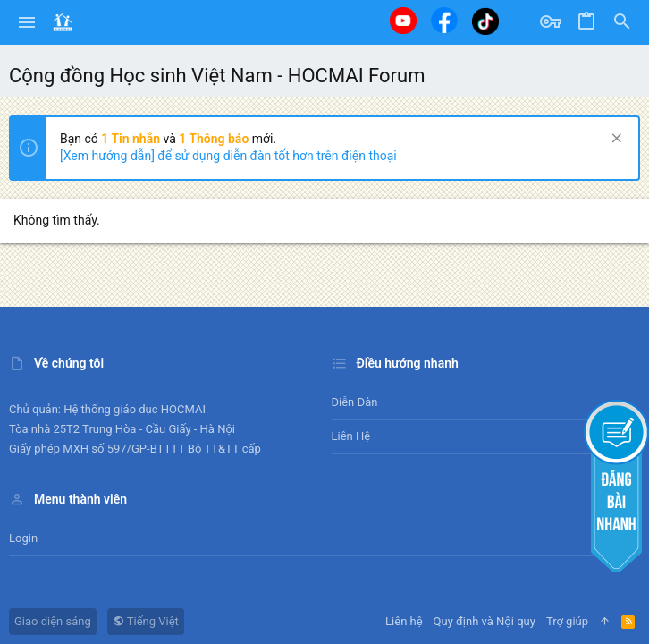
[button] (27, 22)
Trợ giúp (567, 621)
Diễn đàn (355, 402)
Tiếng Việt (146, 621)
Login (23, 538)
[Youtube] (403, 21)
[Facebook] (444, 20)
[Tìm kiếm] (622, 22)
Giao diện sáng (53, 621)
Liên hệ (351, 436)
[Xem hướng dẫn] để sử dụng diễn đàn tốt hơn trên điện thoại (228, 156)
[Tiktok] (485, 21)
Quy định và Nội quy (485, 621)
